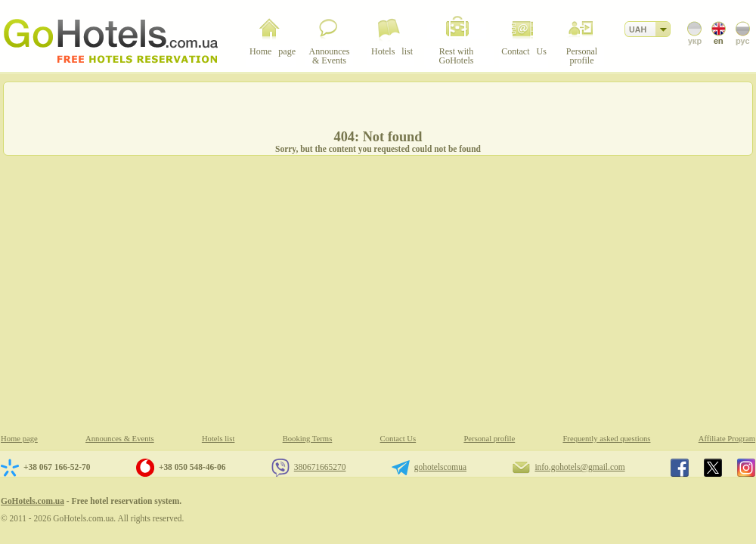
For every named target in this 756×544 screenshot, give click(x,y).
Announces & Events (120, 439)
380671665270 (320, 467)
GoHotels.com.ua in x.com (713, 468)
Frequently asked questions (606, 439)
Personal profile (489, 439)
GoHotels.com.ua (33, 501)
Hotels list (218, 439)
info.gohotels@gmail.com (579, 467)
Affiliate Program (727, 439)
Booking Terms (308, 439)
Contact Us (398, 439)
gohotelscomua (440, 467)
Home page (19, 439)
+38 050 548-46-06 (192, 467)
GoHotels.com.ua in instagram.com (746, 468)
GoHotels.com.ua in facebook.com (680, 468)
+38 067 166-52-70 (57, 467)
